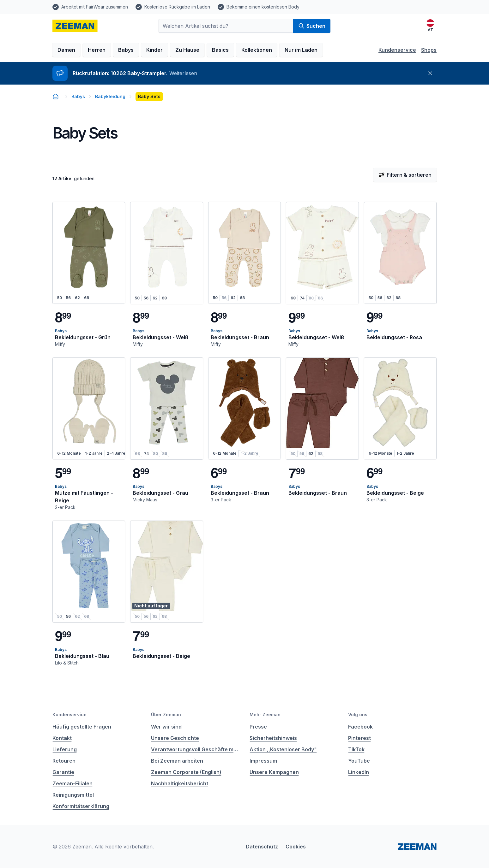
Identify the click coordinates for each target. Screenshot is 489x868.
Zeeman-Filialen (72, 783)
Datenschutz (262, 847)
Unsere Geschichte (175, 738)
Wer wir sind (166, 727)
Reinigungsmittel (73, 795)
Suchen (312, 26)
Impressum (263, 761)
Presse (258, 727)
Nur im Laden (301, 50)
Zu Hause (187, 50)
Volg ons (358, 714)
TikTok (356, 749)
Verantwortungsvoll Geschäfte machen (195, 749)
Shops (429, 50)
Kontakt (62, 738)
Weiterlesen (183, 73)
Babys (126, 50)
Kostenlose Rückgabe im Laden (177, 7)
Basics (220, 50)
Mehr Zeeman (265, 714)
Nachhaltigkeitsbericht (180, 783)
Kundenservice (397, 50)
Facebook (360, 727)
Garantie (63, 772)
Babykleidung (110, 96)
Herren (97, 50)
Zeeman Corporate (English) (186, 772)
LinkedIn (359, 772)
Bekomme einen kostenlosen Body (263, 7)
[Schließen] (430, 73)
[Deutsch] (430, 26)
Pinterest (359, 738)
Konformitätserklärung (81, 806)
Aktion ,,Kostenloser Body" (283, 749)
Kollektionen (257, 50)
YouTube (359, 761)
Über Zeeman (166, 714)
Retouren (64, 761)
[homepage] (75, 26)
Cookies (296, 847)
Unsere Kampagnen (274, 772)
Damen (66, 50)
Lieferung (65, 749)
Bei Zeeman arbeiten (177, 761)
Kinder (154, 50)
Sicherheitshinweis (273, 738)
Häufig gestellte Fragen (82, 727)
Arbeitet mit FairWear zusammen (95, 7)
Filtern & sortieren (405, 175)
